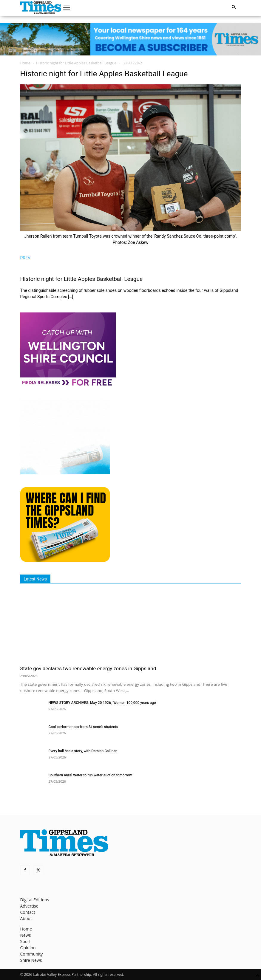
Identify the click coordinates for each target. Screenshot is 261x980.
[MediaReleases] (68, 385)
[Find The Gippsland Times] (65, 560)
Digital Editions (35, 900)
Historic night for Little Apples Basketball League (76, 63)
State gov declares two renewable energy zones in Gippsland (88, 668)
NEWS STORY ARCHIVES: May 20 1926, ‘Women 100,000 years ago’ (103, 703)
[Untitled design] (65, 473)
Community (32, 954)
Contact (28, 912)
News (26, 935)
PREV (25, 258)
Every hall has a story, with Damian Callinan (83, 751)
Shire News (31, 960)
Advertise (29, 906)
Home (25, 63)
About (26, 918)
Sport (26, 941)
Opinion (28, 948)
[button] (67, 8)
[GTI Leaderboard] (130, 39)
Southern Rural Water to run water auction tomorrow (90, 775)
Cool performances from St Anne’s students (84, 727)
